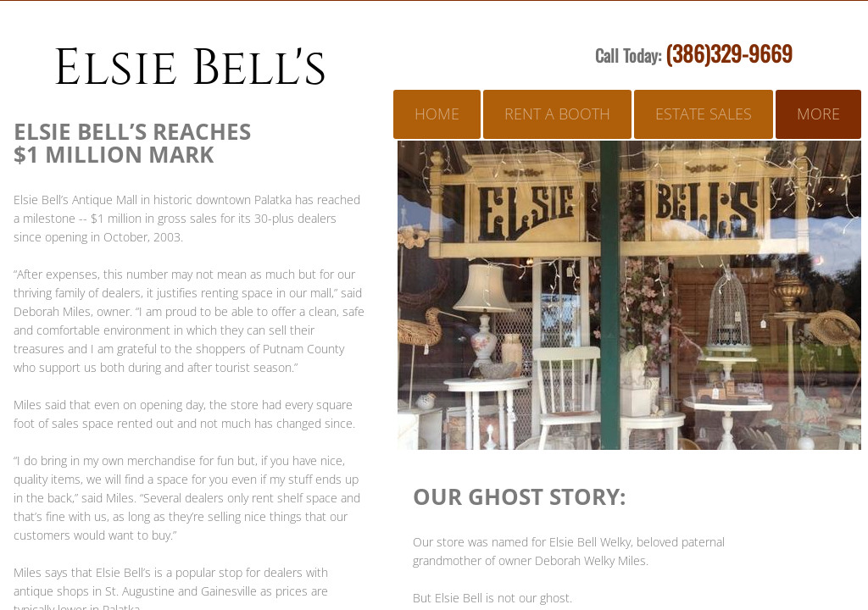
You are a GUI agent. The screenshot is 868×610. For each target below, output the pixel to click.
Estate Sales (704, 114)
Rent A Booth (557, 114)
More (818, 114)
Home (437, 114)
